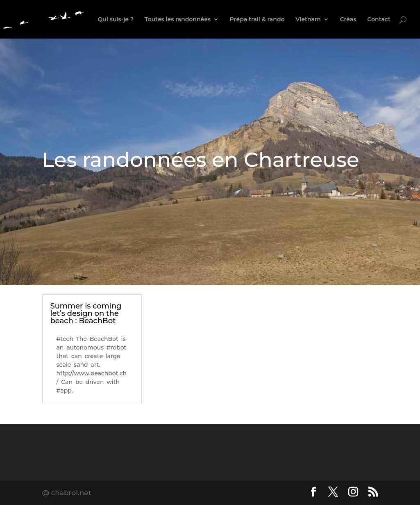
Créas (348, 20)
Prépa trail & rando (257, 20)
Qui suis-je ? (116, 20)
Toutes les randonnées (178, 20)
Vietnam (308, 20)
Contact (379, 20)
